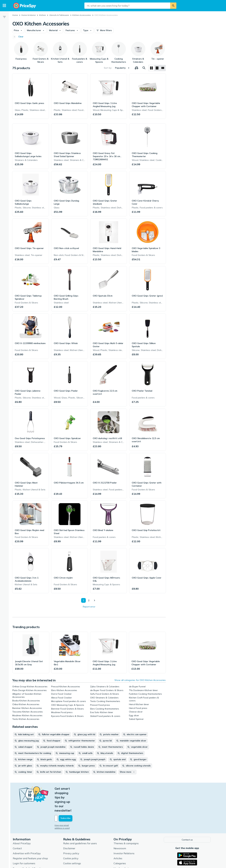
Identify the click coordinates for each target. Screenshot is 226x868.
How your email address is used (71, 803)
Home (15, 15)
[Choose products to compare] (136, 68)
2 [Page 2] (88, 600)
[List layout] (157, 68)
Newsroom (121, 826)
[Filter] (4, 17)
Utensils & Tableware (59, 15)
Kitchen (43, 15)
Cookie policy (72, 836)
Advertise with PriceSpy (28, 831)
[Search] (173, 6)
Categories (121, 841)
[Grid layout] (151, 68)
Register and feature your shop (32, 836)
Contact (19, 826)
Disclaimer (71, 826)
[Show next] (94, 600)
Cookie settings (73, 841)
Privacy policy (73, 831)
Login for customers (25, 841)
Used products (123, 846)
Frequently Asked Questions (30, 846)
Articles (119, 836)
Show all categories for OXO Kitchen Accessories (140, 680)
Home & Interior (29, 15)
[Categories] (4, 6)
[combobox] (127, 6)
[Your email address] (77, 796)
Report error (89, 607)
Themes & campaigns (128, 821)
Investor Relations (125, 831)
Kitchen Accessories (82, 15)
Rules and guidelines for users (81, 821)
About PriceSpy (23, 821)
